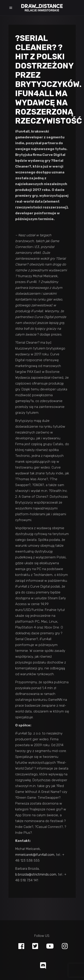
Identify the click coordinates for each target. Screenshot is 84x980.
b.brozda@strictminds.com (36, 874)
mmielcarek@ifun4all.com (35, 855)
